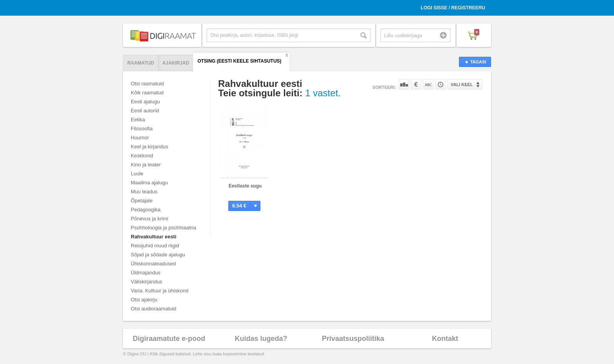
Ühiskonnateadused (153, 264)
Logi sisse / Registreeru (453, 8)
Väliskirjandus (146, 282)
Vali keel (462, 85)
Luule (137, 174)
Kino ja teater (146, 165)
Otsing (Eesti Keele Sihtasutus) (239, 61)
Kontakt (445, 339)
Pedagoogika (146, 210)
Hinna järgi (416, 84)
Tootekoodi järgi (440, 84)
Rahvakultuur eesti (153, 237)
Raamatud (141, 63)
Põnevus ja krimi (149, 219)
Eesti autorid (145, 111)
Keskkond (142, 156)
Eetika (138, 120)
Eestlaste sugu (245, 186)
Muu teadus (144, 192)
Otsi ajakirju (144, 300)
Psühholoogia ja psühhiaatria (163, 228)
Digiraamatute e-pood (169, 339)
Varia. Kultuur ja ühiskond (160, 291)
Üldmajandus (146, 273)
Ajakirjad (176, 63)
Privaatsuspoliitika (353, 339)
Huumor (140, 138)
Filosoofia (142, 129)
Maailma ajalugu (149, 183)
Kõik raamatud (147, 93)
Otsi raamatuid (147, 84)
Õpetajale (142, 201)
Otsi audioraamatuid (153, 309)
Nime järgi (428, 84)
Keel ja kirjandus (149, 147)
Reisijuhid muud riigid (155, 246)
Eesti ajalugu (145, 102)
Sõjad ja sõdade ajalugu (158, 255)
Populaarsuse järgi (404, 84)
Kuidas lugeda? (261, 339)
